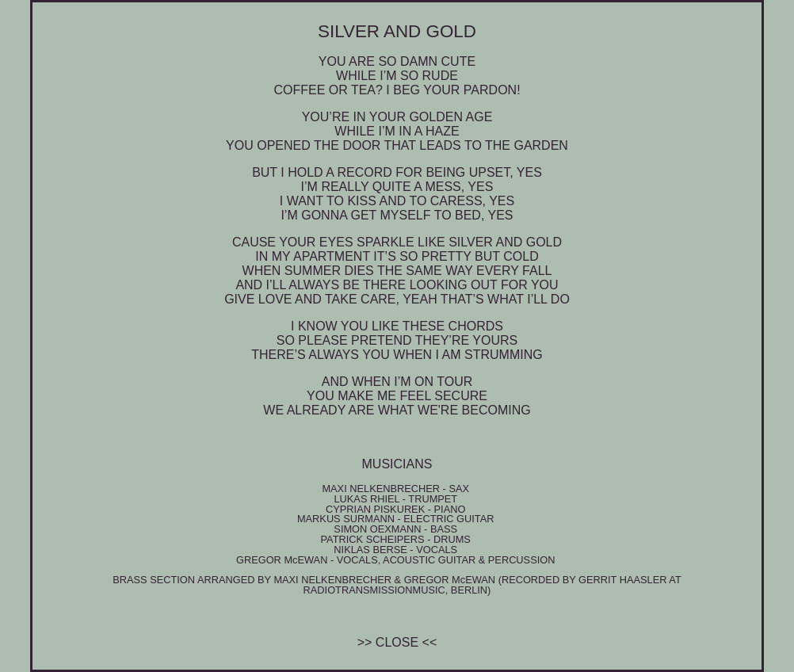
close (397, 642)
